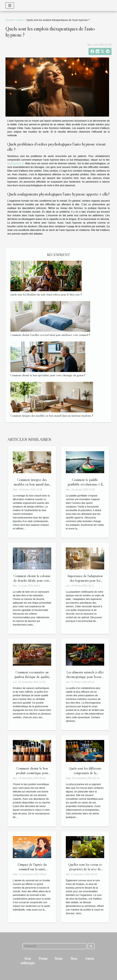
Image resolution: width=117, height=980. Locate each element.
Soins (58, 958)
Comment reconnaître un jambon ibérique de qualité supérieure (32, 677)
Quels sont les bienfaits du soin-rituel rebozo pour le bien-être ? (46, 294)
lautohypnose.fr (16, 163)
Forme (43, 958)
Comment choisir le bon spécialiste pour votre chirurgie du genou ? (48, 375)
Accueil (9, 20)
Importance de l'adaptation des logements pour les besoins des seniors (85, 580)
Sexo (74, 958)
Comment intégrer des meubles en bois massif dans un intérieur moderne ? (52, 416)
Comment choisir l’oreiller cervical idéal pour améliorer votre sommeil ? (50, 335)
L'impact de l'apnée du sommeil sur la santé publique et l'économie (32, 869)
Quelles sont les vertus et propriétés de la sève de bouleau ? (85, 869)
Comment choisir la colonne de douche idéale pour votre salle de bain (32, 580)
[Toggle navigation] (10, 5)
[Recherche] (55, 946)
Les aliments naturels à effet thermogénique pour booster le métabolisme (85, 677)
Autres (20, 20)
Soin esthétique (28, 961)
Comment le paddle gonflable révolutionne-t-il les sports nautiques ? (85, 484)
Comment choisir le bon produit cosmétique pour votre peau (32, 773)
